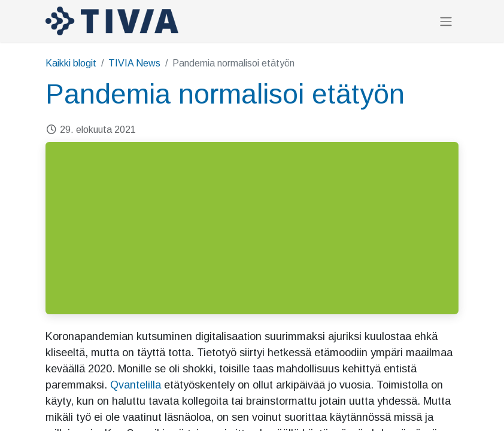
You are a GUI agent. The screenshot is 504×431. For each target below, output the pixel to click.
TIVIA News (134, 63)
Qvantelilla (136, 385)
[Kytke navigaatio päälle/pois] (446, 21)
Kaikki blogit (71, 63)
